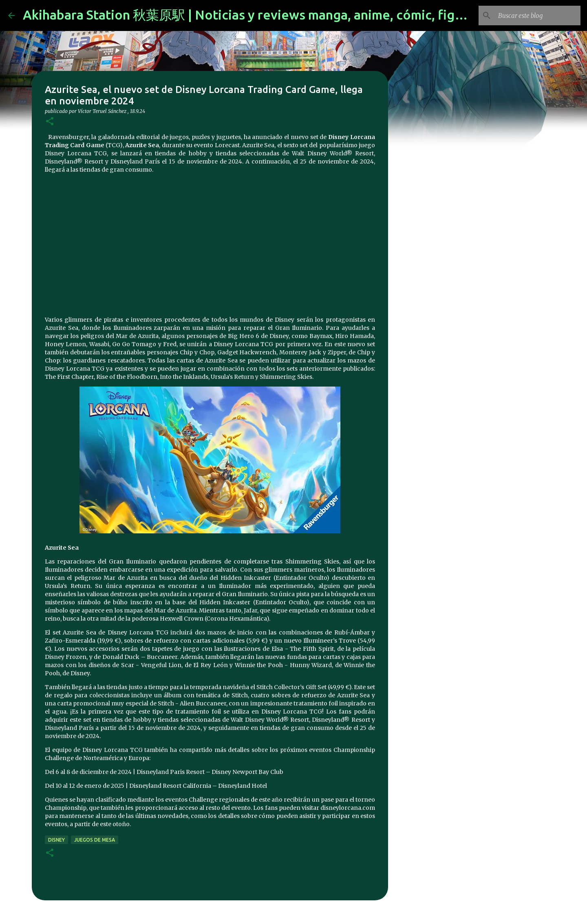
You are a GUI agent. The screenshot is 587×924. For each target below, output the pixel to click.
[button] (50, 122)
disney (56, 840)
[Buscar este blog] (538, 15)
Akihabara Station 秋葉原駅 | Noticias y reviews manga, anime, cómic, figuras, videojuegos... (298, 15)
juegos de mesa (95, 840)
